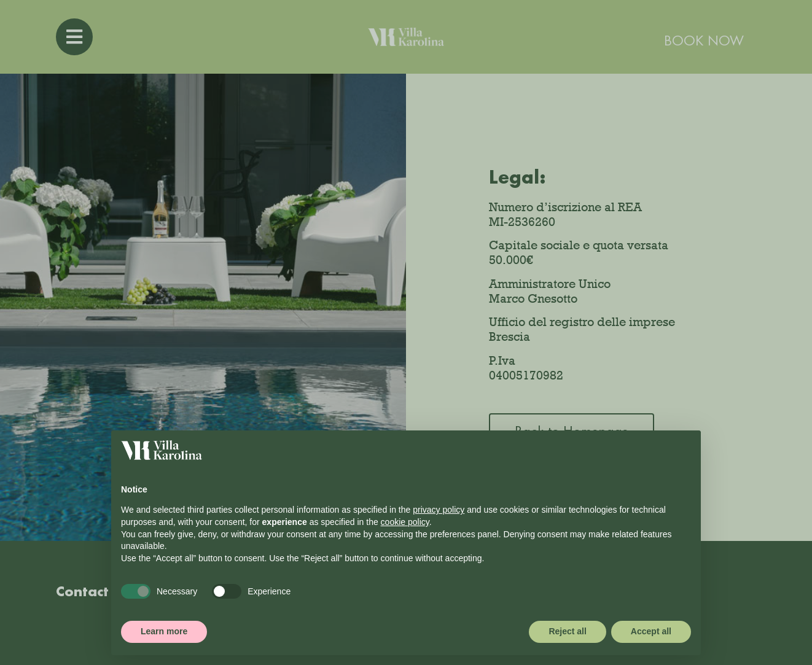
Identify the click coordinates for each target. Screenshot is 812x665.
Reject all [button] (567, 631)
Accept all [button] (651, 631)
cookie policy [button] (405, 522)
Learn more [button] (164, 631)
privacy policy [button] (439, 510)
